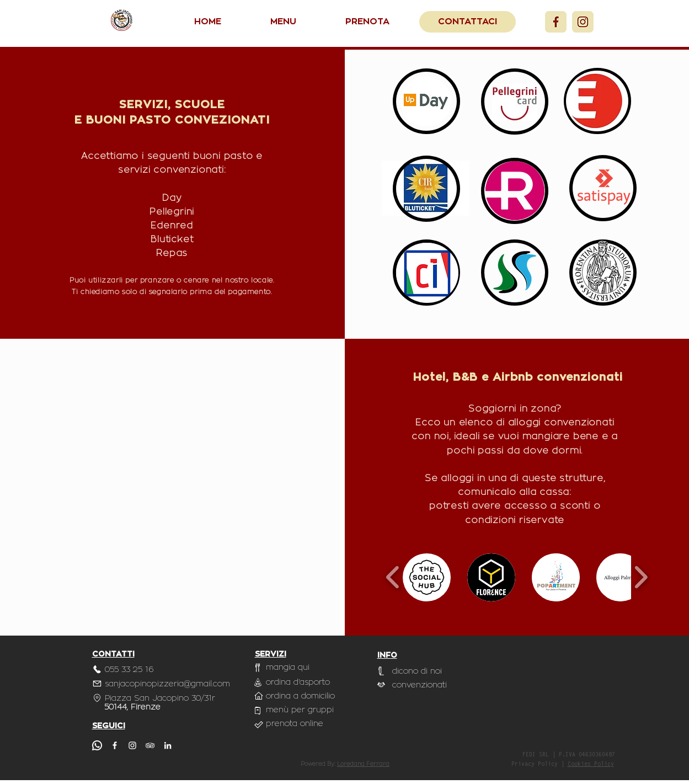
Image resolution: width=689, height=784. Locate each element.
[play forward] (641, 577)
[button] (427, 577)
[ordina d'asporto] (299, 682)
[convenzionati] (420, 685)
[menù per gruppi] (302, 710)
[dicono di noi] (418, 671)
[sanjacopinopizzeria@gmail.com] (172, 684)
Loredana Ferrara (363, 764)
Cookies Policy (591, 765)
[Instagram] (583, 22)
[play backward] (393, 577)
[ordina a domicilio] (301, 696)
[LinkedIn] (168, 745)
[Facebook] (556, 22)
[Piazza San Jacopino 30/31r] (155, 698)
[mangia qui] (293, 667)
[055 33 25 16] (130, 669)
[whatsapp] (97, 745)
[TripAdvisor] (150, 745)
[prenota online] (295, 724)
